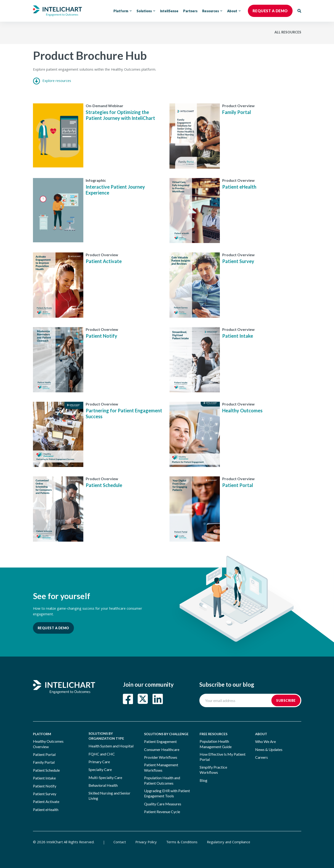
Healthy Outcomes (242, 410)
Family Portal (237, 112)
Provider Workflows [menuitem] (161, 757)
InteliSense (169, 11)
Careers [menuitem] (262, 757)
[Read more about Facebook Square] (128, 699)
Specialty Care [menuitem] (100, 769)
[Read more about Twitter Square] (143, 699)
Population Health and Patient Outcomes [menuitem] (162, 780)
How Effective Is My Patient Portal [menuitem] (223, 757)
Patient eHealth (239, 187)
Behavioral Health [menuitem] (103, 785)
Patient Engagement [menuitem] (160, 741)
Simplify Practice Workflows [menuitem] (213, 770)
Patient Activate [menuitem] (46, 801)
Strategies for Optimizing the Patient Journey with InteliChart (120, 115)
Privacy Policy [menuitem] (146, 843)
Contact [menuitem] (120, 843)
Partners (190, 11)
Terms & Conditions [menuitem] (182, 843)
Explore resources (52, 81)
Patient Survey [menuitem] (45, 794)
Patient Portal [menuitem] (44, 754)
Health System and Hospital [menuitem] (111, 746)
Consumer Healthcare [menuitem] (162, 749)
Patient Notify (101, 336)
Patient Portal (238, 485)
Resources (212, 11)
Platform (123, 11)
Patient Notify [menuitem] (45, 786)
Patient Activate (104, 261)
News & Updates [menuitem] (269, 749)
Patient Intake (238, 336)
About (234, 11)
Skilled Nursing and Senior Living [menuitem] (109, 796)
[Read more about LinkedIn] (158, 699)
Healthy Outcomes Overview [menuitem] (48, 744)
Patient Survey (238, 261)
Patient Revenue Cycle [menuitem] (162, 812)
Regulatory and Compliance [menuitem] (229, 843)
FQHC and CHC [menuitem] (102, 754)
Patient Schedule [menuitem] (46, 770)
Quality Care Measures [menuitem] (163, 804)
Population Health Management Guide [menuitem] (216, 744)
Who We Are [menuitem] (266, 741)
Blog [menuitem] (203, 780)
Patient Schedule (104, 485)
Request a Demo (53, 628)
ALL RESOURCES (288, 32)
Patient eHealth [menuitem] (46, 809)
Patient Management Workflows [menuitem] (161, 767)
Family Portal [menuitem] (44, 762)
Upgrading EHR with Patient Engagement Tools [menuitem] (167, 793)
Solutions (146, 11)
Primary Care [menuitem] (99, 762)
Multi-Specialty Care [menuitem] (105, 777)
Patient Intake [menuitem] (44, 778)
